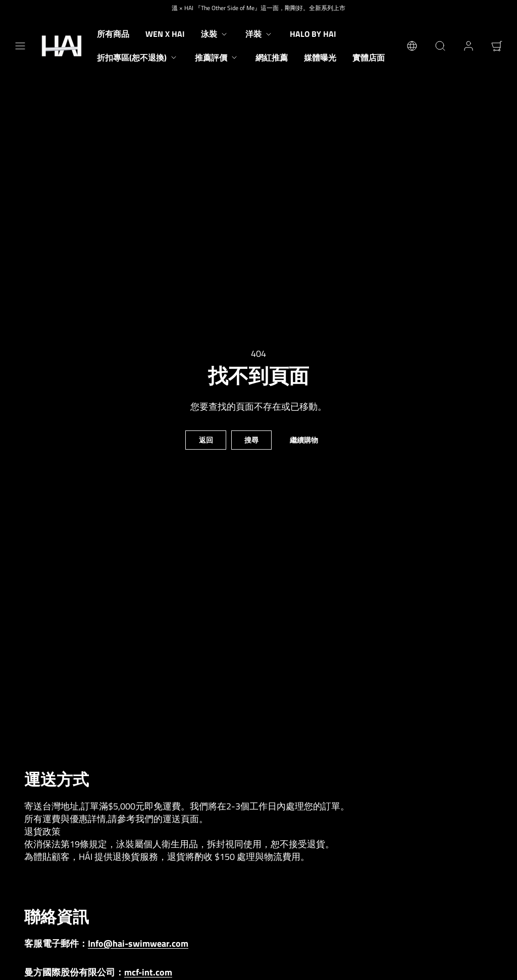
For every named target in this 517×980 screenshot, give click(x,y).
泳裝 (215, 34)
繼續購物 (304, 440)
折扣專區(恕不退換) (138, 58)
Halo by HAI (313, 34)
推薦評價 (217, 58)
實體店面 (369, 58)
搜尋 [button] (251, 440)
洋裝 (260, 34)
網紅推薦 (272, 58)
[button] (20, 46)
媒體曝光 (320, 58)
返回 (206, 440)
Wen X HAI (165, 34)
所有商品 (113, 34)
